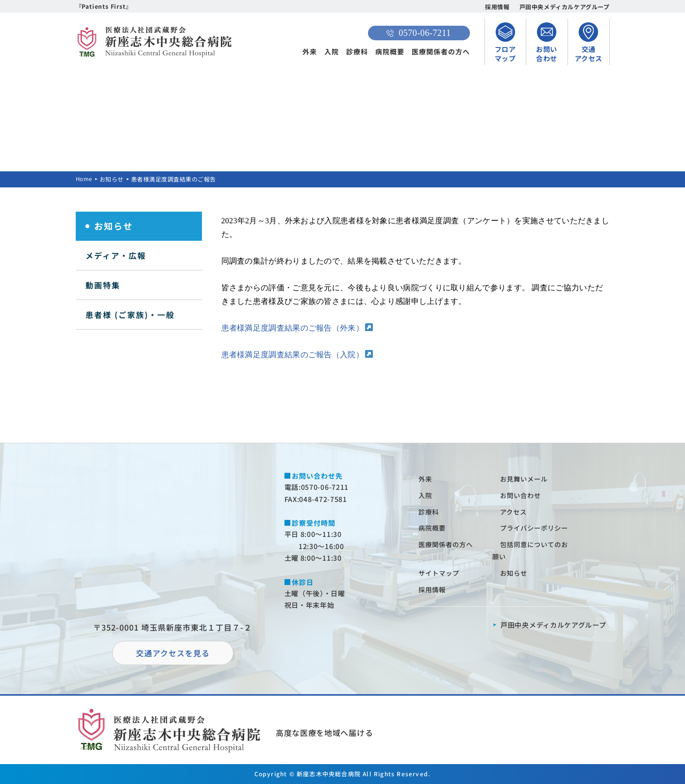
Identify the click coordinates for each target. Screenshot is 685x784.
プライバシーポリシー (537, 528)
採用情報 (497, 7)
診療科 (357, 51)
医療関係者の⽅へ (448, 544)
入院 (332, 51)
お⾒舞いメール (526, 479)
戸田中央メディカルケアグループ (565, 7)
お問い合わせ (522, 495)
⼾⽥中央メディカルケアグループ (553, 625)
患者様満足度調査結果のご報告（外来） (292, 328)
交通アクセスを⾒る (173, 653)
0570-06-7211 (418, 33)
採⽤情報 (434, 589)
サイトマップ (441, 573)
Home (84, 179)
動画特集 (103, 285)
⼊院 (426, 495)
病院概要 (390, 51)
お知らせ (113, 179)
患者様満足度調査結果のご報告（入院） (292, 355)
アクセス (515, 512)
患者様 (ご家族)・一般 (130, 315)
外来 (310, 51)
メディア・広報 (116, 255)
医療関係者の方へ (441, 51)
